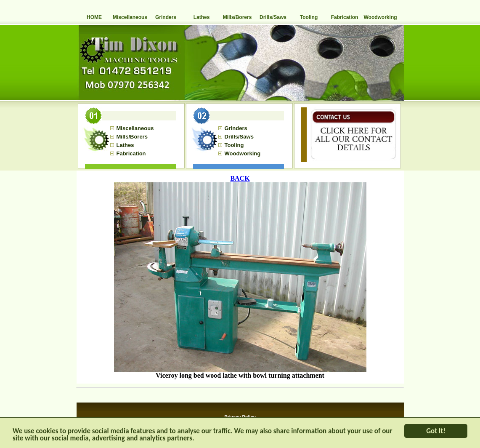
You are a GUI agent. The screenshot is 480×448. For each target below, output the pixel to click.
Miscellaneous (130, 17)
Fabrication (345, 17)
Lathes (202, 17)
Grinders (166, 17)
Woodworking (380, 17)
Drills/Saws (273, 17)
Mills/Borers (237, 17)
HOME (94, 17)
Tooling (309, 17)
